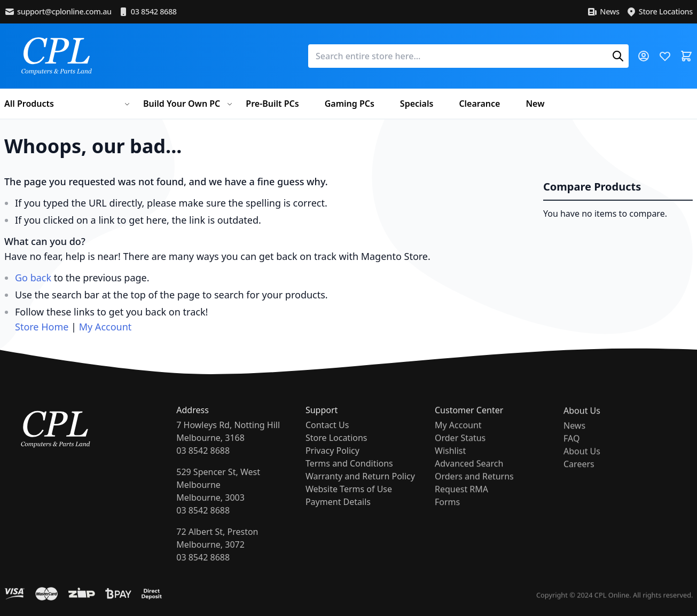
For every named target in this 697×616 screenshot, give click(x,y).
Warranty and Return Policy (360, 484)
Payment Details (338, 510)
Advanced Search (469, 475)
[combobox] (468, 56)
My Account (105, 327)
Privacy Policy (332, 459)
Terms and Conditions (349, 471)
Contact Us (327, 433)
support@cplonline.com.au (58, 12)
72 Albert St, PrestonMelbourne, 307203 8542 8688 (217, 550)
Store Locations (659, 12)
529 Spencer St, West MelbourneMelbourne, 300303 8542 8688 (218, 496)
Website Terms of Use (349, 497)
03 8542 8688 (147, 12)
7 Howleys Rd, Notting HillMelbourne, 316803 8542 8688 (228, 443)
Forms (447, 514)
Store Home (42, 327)
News (603, 12)
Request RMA (461, 501)
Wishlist (450, 462)
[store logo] (57, 56)
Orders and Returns (474, 488)
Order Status (460, 449)
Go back (33, 278)
